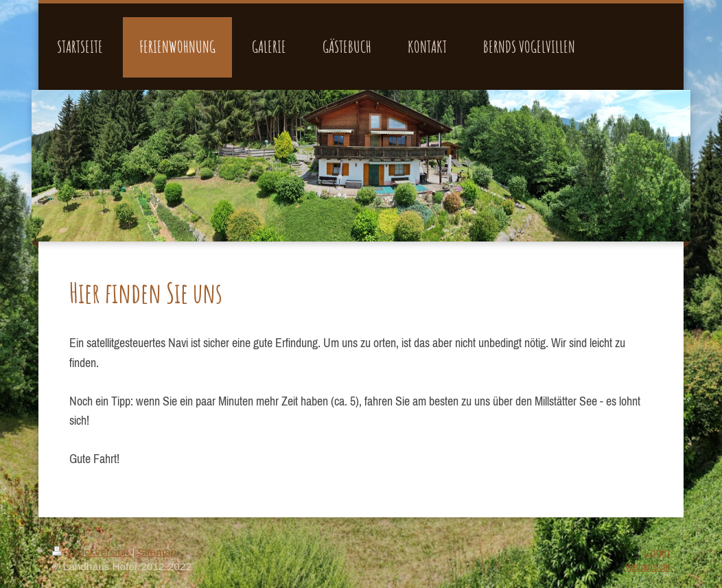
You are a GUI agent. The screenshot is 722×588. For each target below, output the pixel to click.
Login (657, 552)
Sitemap (157, 552)
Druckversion (92, 552)
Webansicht (648, 566)
